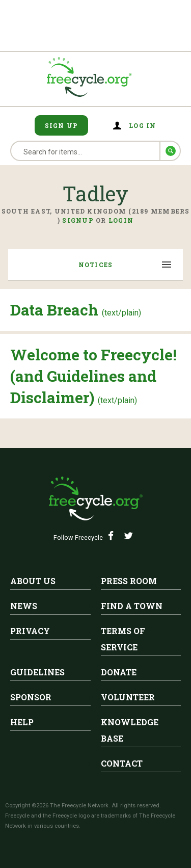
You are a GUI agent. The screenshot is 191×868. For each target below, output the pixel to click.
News (24, 606)
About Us (33, 581)
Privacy (30, 631)
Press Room (129, 581)
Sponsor (31, 697)
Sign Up (62, 125)
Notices (96, 265)
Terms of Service (123, 639)
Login (121, 220)
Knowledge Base (130, 730)
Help (22, 722)
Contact (122, 763)
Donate (119, 672)
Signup (78, 220)
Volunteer (128, 697)
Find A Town (132, 606)
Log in (143, 125)
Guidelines (37, 672)
